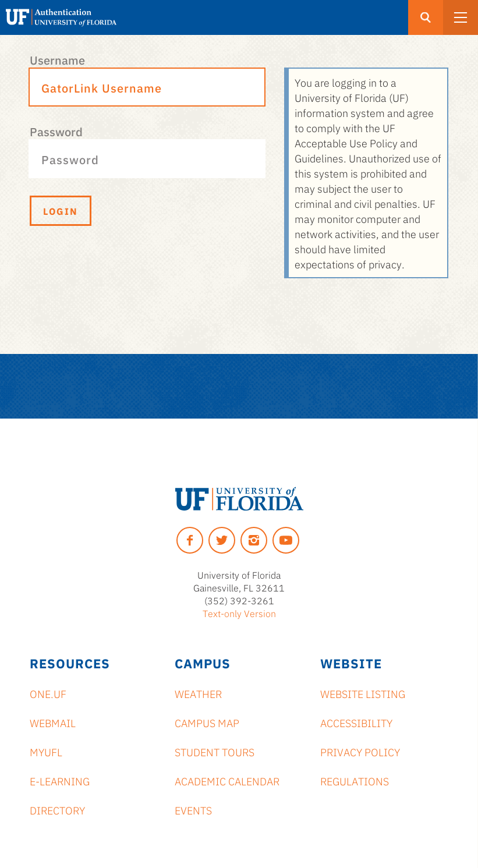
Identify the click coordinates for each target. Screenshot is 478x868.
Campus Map (207, 722)
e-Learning (60, 781)
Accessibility (356, 722)
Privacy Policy (360, 752)
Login (61, 211)
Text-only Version (239, 613)
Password (56, 131)
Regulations (355, 781)
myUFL (46, 752)
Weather (198, 693)
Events (193, 810)
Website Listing (363, 693)
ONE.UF (48, 693)
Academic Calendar (227, 781)
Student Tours (215, 752)
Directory (57, 810)
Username (57, 59)
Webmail (53, 722)
